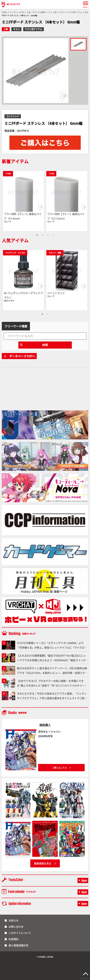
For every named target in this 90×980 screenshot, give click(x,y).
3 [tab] (48, 235)
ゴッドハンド (13, 116)
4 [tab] (53, 235)
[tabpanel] (23, 201)
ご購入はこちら (59, 768)
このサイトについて (20, 933)
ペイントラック (56, 293)
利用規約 (14, 939)
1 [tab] (37, 235)
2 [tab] (42, 235)
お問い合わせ (16, 927)
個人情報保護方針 (19, 945)
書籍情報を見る (43, 863)
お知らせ (14, 920)
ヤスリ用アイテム (34, 29)
